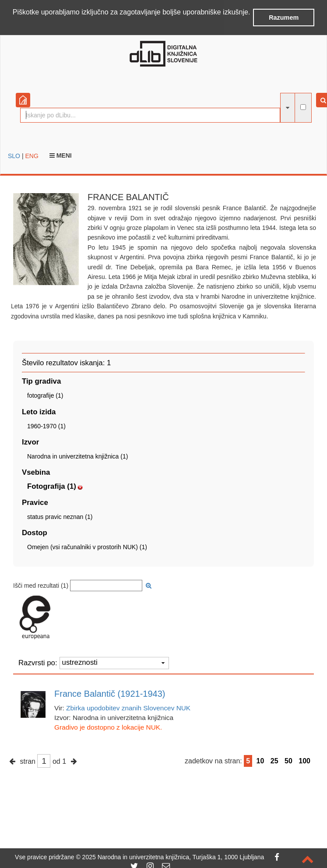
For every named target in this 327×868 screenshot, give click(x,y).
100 (304, 760)
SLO (14, 155)
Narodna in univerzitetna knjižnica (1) (77, 455)
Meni (61, 155)
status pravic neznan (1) (60, 516)
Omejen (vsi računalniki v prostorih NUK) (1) (87, 547)
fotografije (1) (45, 395)
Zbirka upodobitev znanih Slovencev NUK (128, 707)
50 (288, 760)
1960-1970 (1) (46, 425)
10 (260, 760)
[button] (14, 24)
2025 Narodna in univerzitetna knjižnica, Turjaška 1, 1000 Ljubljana (173, 857)
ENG (32, 155)
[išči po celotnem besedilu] (303, 107)
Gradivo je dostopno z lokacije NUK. (108, 727)
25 (274, 760)
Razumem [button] (284, 18)
